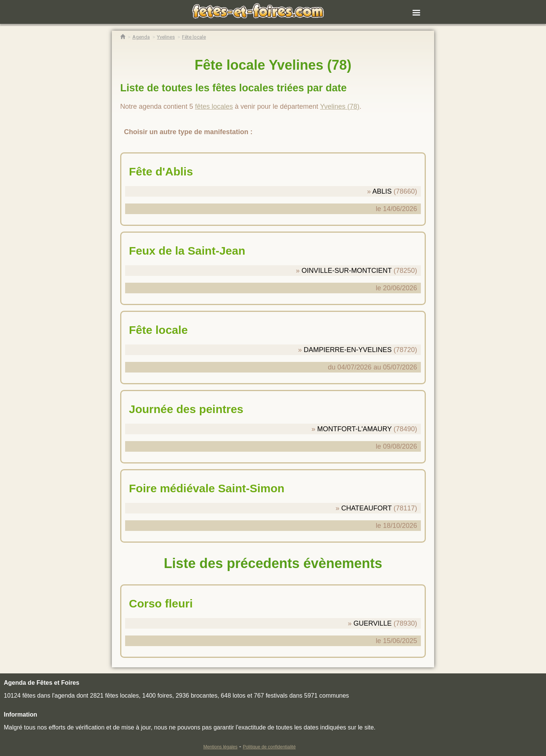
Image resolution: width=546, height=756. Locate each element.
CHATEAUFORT (366, 508)
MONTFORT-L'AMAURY (354, 429)
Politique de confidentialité (269, 747)
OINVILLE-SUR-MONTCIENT (347, 271)
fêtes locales (214, 106)
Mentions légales (220, 747)
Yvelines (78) (340, 106)
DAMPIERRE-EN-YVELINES (348, 350)
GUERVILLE (373, 623)
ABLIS (382, 191)
